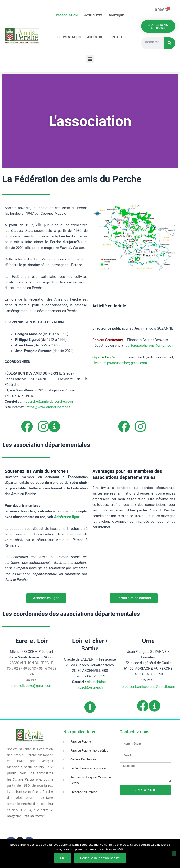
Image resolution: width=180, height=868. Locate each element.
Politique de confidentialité (100, 858)
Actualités (93, 15)
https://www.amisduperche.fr (49, 407)
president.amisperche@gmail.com (148, 687)
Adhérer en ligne (67, 517)
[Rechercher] (169, 43)
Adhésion (95, 37)
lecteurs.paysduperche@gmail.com (120, 363)
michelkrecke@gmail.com (32, 686)
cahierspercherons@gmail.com (150, 346)
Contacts (116, 37)
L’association (67, 15)
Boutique (116, 15)
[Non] (174, 853)
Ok (62, 858)
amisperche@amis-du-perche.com (46, 402)
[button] (90, 59)
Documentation (68, 37)
